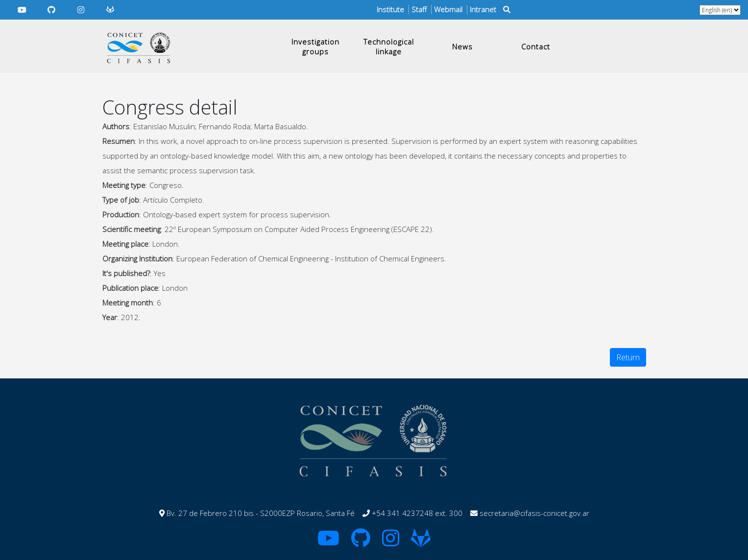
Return (628, 357)
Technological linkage (389, 47)
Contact (536, 47)
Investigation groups (315, 47)
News (462, 47)
